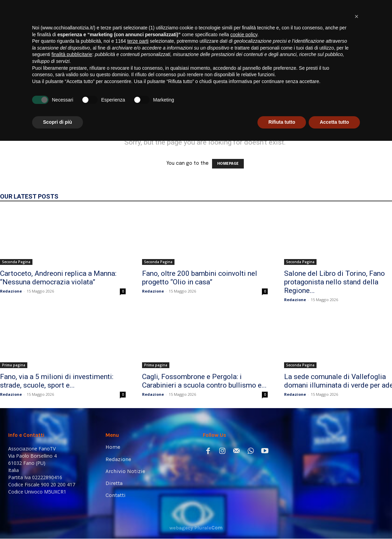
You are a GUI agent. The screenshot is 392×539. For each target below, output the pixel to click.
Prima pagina (14, 365)
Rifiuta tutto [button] (282, 520)
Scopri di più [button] (58, 520)
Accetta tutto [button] (334, 520)
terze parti (138, 439)
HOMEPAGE (228, 164)
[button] (374, 96)
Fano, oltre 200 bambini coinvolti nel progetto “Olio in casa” (200, 278)
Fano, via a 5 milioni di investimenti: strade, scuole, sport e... (57, 381)
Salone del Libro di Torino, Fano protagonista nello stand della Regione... (334, 282)
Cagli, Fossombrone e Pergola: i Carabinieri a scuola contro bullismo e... (204, 381)
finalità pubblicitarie (72, 453)
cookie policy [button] (244, 433)
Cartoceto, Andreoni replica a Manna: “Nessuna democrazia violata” (58, 278)
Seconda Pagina (16, 262)
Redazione (11, 291)
